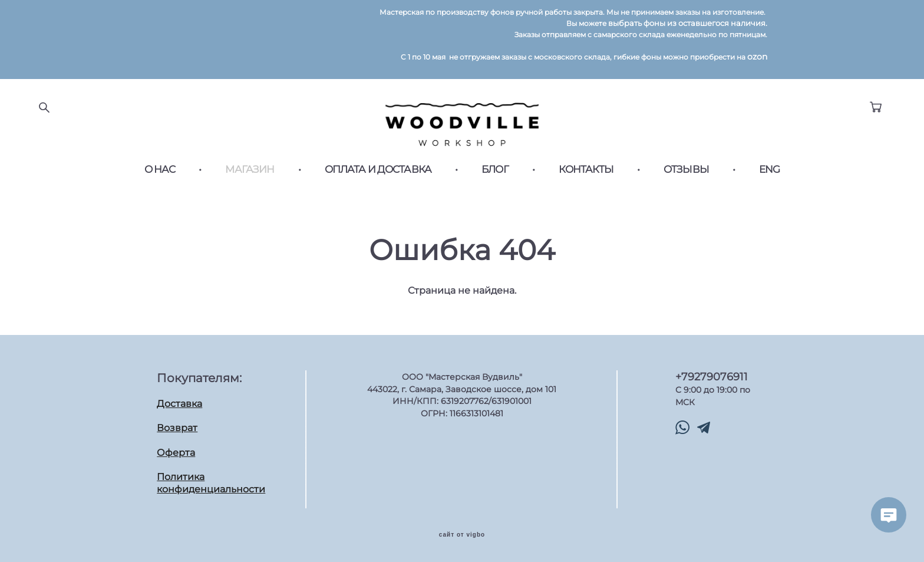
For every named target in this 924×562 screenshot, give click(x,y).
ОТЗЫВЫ (686, 176)
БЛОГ (495, 176)
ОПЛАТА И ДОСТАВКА (378, 176)
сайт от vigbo (462, 534)
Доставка (179, 403)
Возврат (177, 427)
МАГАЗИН (250, 176)
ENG (769, 176)
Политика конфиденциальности (211, 483)
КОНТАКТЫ (586, 176)
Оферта (176, 452)
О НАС (160, 176)
